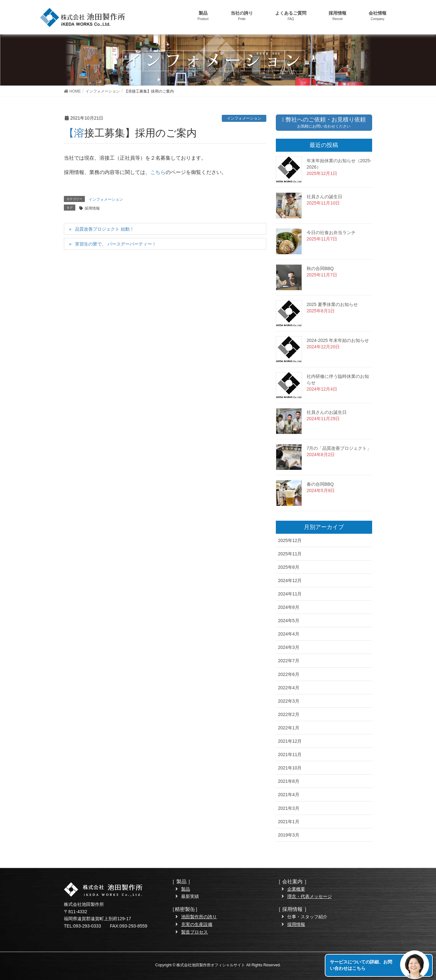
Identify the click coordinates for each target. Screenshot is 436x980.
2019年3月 (289, 835)
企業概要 (296, 889)
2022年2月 (289, 714)
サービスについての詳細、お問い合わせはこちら (361, 965)
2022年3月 (289, 701)
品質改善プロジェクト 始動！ (105, 229)
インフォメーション (244, 118)
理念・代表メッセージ (310, 896)
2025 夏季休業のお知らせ (332, 304)
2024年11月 (290, 594)
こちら (158, 172)
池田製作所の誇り (199, 917)
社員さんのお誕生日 (327, 412)
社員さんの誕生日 (324, 197)
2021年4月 (289, 795)
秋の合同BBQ (320, 268)
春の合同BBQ (320, 484)
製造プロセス (194, 932)
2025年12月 (290, 540)
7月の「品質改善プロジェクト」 (339, 448)
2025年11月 (290, 554)
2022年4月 (289, 688)
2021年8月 (289, 781)
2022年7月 (289, 661)
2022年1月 (289, 728)
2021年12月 (290, 741)
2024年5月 (289, 621)
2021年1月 (289, 822)
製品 (186, 889)
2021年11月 (290, 754)
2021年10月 (290, 768)
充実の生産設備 (197, 924)
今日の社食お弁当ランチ (331, 233)
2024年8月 (289, 607)
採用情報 (92, 208)
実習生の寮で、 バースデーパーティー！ (116, 244)
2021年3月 (289, 808)
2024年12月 (290, 580)
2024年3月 (289, 647)
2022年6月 (289, 674)
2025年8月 (289, 567)
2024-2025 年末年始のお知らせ (338, 340)
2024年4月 (289, 634)
